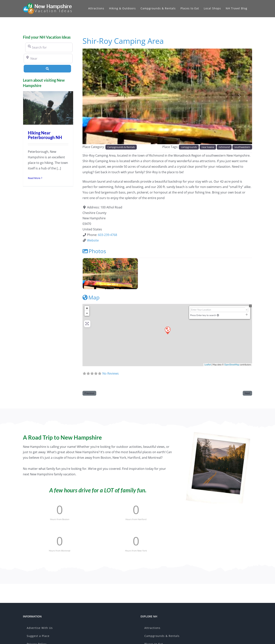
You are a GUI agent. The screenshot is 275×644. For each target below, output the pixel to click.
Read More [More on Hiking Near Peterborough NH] (34, 178)
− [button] (87, 313)
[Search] (47, 69)
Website (93, 240)
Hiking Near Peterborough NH (45, 135)
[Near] (48, 59)
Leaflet (208, 365)
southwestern (242, 147)
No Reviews (111, 373)
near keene (208, 147)
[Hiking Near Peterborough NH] (48, 108)
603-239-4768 (108, 235)
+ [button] (87, 308)
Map (91, 297)
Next (247, 393)
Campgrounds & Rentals (121, 147)
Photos (94, 251)
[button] (95, 96)
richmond (224, 147)
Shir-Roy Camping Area (123, 41)
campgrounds (189, 147)
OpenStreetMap (232, 365)
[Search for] (49, 47)
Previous (89, 393)
